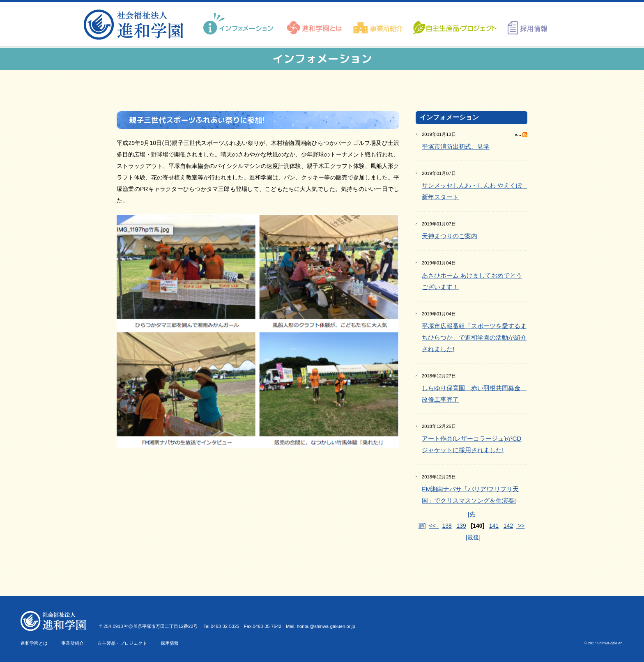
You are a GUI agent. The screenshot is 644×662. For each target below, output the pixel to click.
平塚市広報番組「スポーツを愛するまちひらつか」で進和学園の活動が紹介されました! (474, 337)
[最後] (473, 537)
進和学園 (136, 25)
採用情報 (170, 643)
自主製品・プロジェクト (122, 643)
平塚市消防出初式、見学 (456, 146)
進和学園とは (34, 643)
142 (508, 526)
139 (461, 526)
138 (447, 526)
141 (494, 526)
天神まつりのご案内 (450, 236)
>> (520, 526)
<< (434, 526)
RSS (521, 135)
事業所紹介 (72, 643)
